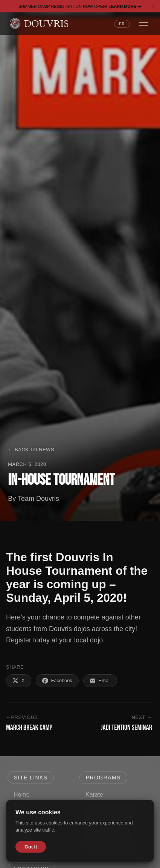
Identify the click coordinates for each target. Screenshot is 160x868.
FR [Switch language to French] (122, 24)
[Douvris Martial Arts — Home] (39, 24)
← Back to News (31, 450)
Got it (31, 847)
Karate (94, 795)
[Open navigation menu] (143, 24)
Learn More (125, 6)
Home (22, 795)
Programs (103, 778)
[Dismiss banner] (153, 6)
